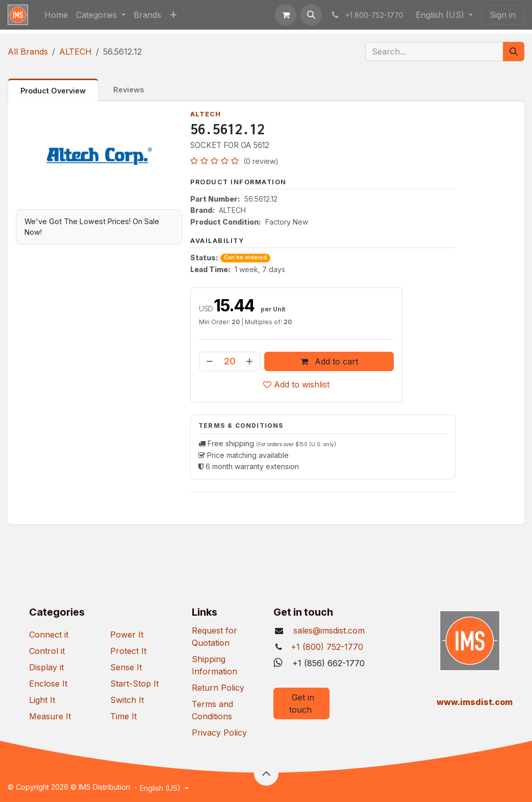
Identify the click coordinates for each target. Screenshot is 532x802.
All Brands (28, 52)
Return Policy (218, 688)
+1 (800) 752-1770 (327, 647)
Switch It (127, 700)
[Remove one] (209, 361)
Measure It (50, 716)
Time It (123, 716)
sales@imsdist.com (328, 630)
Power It (127, 635)
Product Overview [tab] (53, 91)
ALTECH (75, 52)
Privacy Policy (219, 733)
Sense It (126, 667)
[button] (311, 15)
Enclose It (48, 684)
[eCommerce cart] (286, 15)
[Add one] (250, 361)
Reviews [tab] (129, 90)
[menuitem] (56, 15)
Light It (42, 700)
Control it (47, 651)
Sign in (503, 15)
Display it (46, 667)
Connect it (49, 635)
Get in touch (302, 703)
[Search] (514, 52)
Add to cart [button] (329, 361)
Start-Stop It (134, 684)
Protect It (128, 651)
